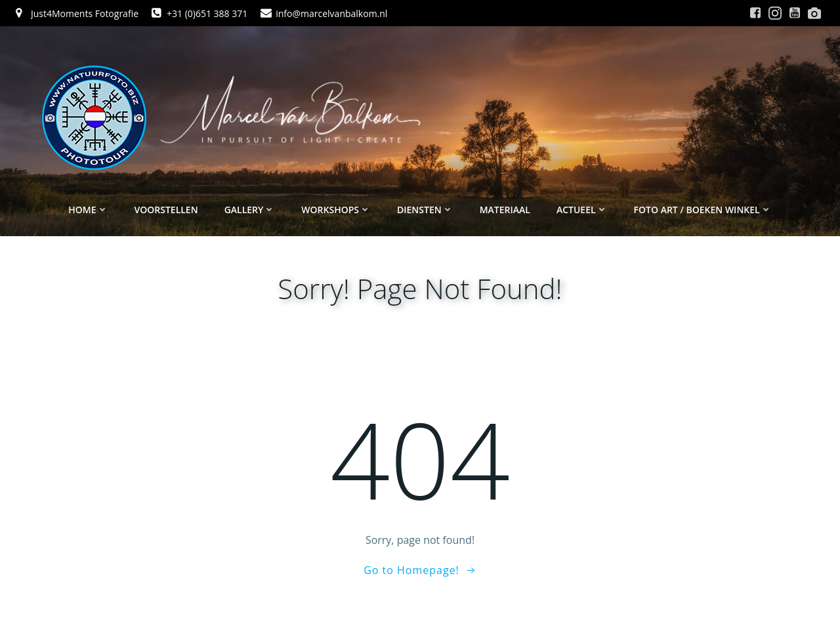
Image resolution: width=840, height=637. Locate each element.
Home (88, 210)
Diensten (425, 210)
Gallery (250, 210)
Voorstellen (166, 210)
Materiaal (505, 210)
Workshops (336, 210)
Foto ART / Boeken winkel (703, 210)
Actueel (582, 210)
